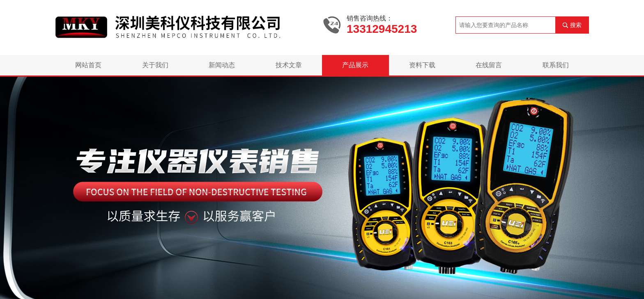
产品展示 (355, 65)
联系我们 (556, 65)
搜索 (576, 25)
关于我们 (155, 65)
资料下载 (422, 65)
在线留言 (489, 65)
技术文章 (289, 65)
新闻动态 (222, 65)
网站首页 (88, 65)
